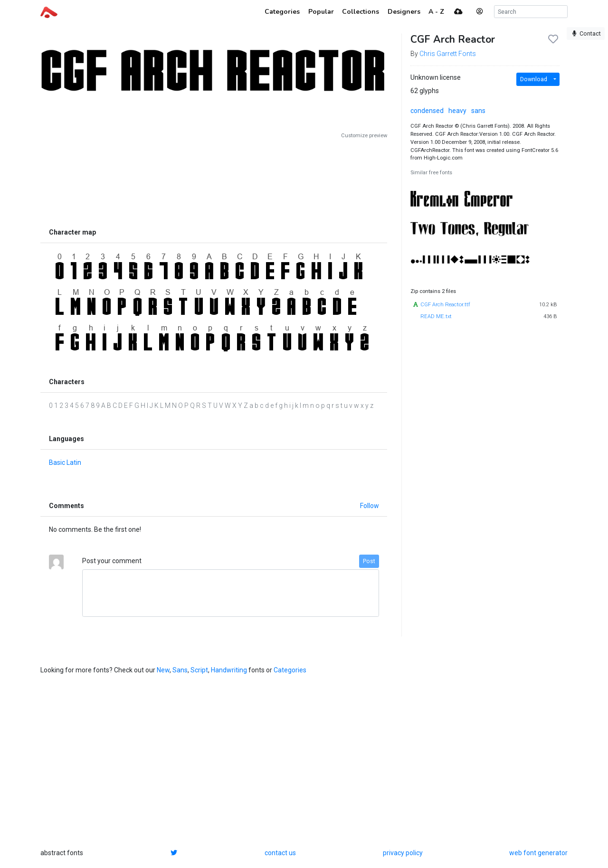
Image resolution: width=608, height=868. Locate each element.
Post (369, 561)
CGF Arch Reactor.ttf (445, 305)
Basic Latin (65, 462)
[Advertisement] (214, 181)
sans (478, 111)
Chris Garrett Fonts (448, 54)
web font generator (538, 853)
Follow (370, 506)
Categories (290, 670)
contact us (280, 853)
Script (199, 670)
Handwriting (229, 670)
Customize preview (364, 136)
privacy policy (403, 853)
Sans (180, 670)
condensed (427, 111)
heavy (457, 111)
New (163, 670)
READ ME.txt (436, 316)
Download (534, 79)
